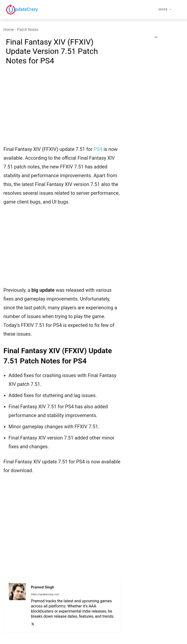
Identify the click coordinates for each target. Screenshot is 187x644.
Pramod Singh (42, 587)
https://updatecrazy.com (45, 594)
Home (9, 30)
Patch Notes (28, 30)
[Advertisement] (62, 108)
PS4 (98, 149)
